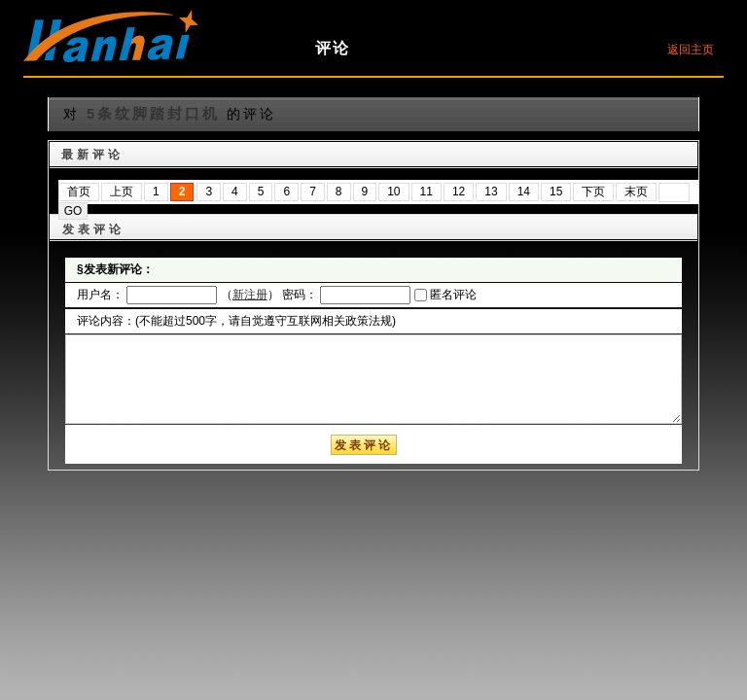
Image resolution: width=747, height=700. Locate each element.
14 (524, 192)
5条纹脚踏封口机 (153, 114)
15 (556, 192)
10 (393, 192)
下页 (593, 192)
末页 (636, 192)
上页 (122, 192)
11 (427, 192)
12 (459, 192)
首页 (79, 192)
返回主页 (691, 50)
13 (491, 192)
